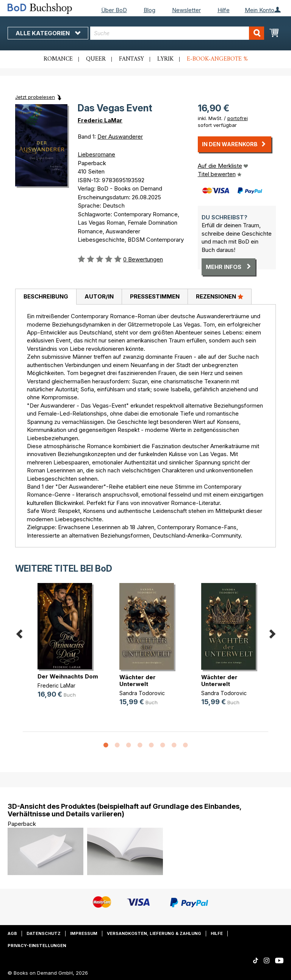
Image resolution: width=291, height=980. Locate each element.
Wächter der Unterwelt (138, 681)
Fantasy (131, 59)
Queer (96, 59)
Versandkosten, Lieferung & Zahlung (154, 933)
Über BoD (114, 10)
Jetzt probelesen (35, 97)
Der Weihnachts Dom (68, 676)
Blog (149, 10)
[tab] (46, 297)
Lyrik (165, 59)
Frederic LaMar (100, 120)
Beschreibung (46, 296)
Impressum (84, 933)
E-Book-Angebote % (217, 59)
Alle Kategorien (48, 33)
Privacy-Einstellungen (37, 946)
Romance (58, 59)
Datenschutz (44, 933)
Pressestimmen (155, 296)
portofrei (238, 118)
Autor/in (99, 296)
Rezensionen (220, 296)
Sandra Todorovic (142, 693)
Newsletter (186, 10)
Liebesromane (96, 154)
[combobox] (177, 33)
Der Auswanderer (120, 137)
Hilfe (224, 10)
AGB (12, 933)
